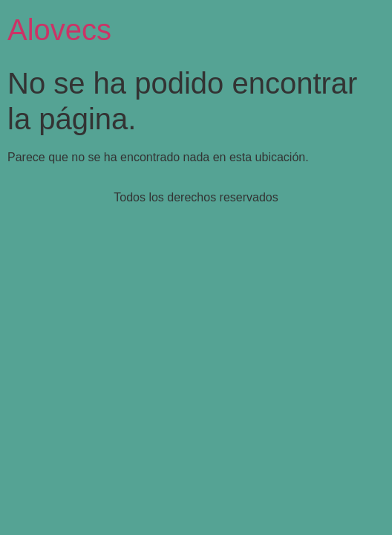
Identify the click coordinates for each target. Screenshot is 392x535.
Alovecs (59, 30)
